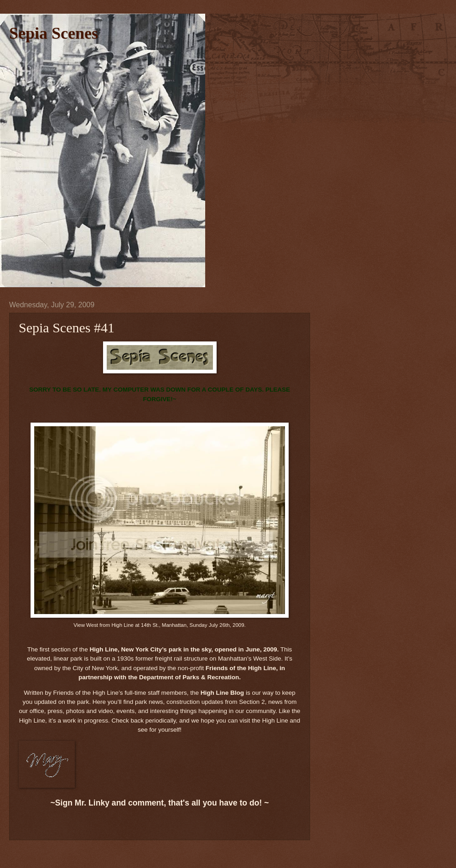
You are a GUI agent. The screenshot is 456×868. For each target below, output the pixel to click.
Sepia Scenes (54, 33)
